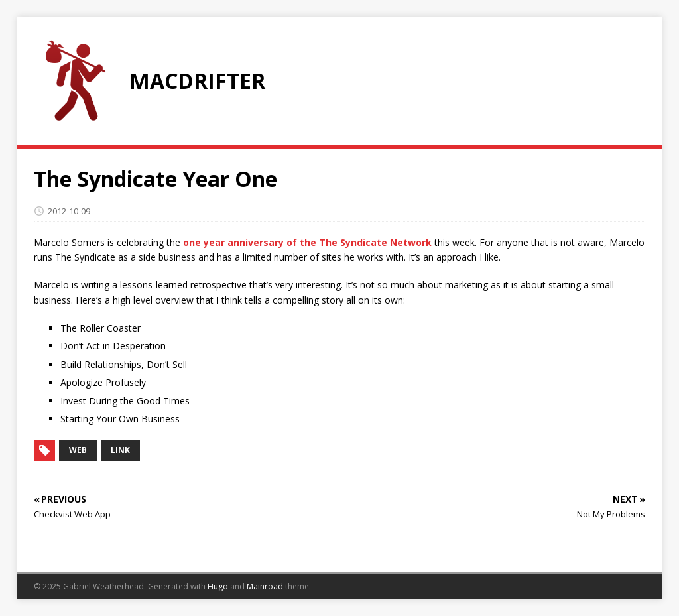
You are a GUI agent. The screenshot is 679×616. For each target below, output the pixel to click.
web (78, 450)
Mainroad (265, 586)
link (120, 450)
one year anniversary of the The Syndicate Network (307, 242)
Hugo (218, 586)
